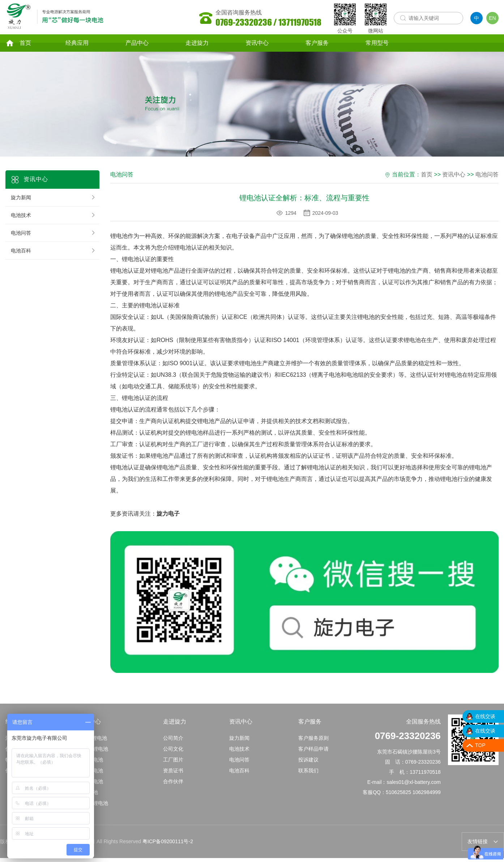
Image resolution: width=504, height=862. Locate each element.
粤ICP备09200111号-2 (168, 848)
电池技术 (53, 219)
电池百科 (53, 255)
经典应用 (77, 45)
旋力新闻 (53, 202)
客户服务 (317, 45)
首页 (18, 45)
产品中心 (137, 45)
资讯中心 (257, 45)
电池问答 (53, 237)
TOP (480, 745)
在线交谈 (485, 716)
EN (492, 18)
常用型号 (377, 45)
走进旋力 (197, 45)
